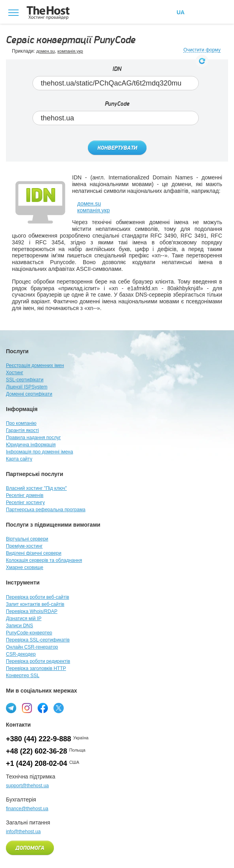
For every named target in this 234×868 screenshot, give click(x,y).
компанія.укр (70, 51)
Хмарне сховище (25, 567)
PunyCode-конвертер (29, 633)
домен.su (45, 51)
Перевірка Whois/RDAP (32, 611)
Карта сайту (19, 459)
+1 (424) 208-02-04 (37, 763)
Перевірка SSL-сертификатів (38, 640)
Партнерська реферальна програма (46, 510)
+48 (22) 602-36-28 (37, 751)
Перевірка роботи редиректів (38, 661)
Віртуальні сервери (27, 539)
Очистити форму (202, 50)
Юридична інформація (31, 445)
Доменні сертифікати (29, 394)
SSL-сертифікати (25, 380)
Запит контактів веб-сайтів (35, 604)
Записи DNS (20, 626)
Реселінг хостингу (25, 503)
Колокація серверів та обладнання (44, 560)
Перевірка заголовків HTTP (36, 668)
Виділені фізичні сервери (34, 553)
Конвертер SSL (23, 676)
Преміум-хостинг (24, 546)
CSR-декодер (21, 654)
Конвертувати (117, 148)
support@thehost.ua (27, 786)
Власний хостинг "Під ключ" (36, 488)
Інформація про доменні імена (39, 452)
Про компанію (21, 423)
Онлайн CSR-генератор (32, 647)
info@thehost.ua (23, 832)
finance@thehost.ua (27, 809)
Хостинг (15, 373)
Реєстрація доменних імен (35, 365)
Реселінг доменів (25, 495)
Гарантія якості (22, 430)
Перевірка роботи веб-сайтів (38, 597)
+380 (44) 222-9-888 (39, 739)
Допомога (30, 848)
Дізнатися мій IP (24, 619)
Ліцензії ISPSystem (27, 387)
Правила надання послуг (33, 438)
